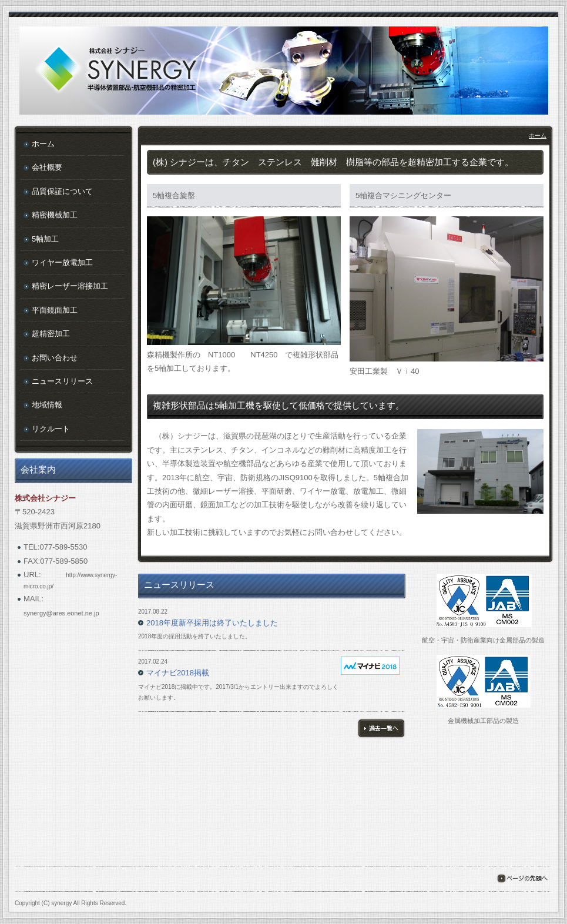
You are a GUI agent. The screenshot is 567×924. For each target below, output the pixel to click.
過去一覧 (381, 728)
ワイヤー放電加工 (62, 262)
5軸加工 (45, 239)
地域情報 (47, 405)
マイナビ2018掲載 (178, 673)
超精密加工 (51, 334)
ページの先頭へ (522, 878)
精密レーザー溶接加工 (70, 286)
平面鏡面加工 (55, 310)
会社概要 (47, 167)
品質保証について (62, 191)
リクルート (51, 429)
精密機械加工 (55, 215)
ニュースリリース (62, 381)
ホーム (538, 135)
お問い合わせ (55, 358)
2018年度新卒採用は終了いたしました (212, 623)
